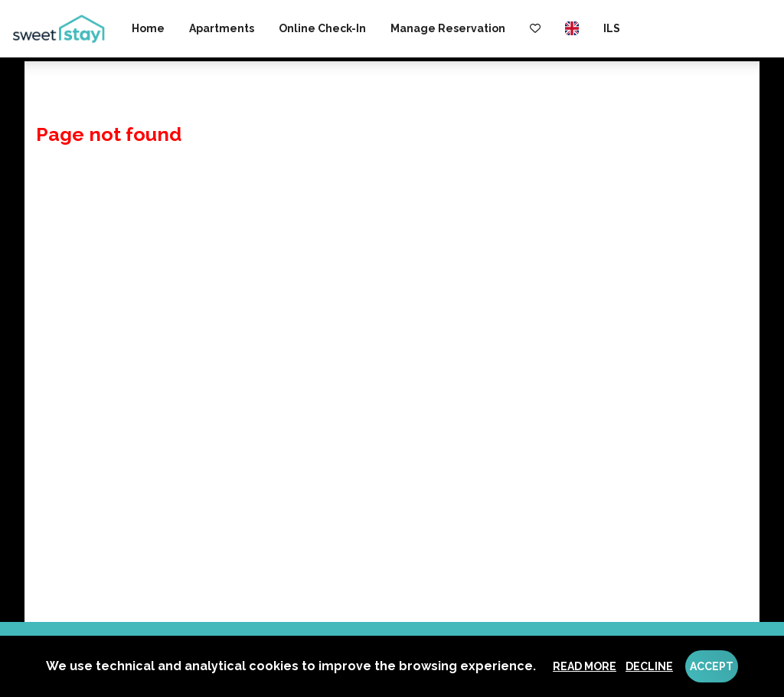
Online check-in (322, 28)
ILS (612, 28)
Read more (585, 666)
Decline (649, 666)
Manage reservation (448, 28)
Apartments (222, 28)
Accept (712, 666)
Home (148, 28)
